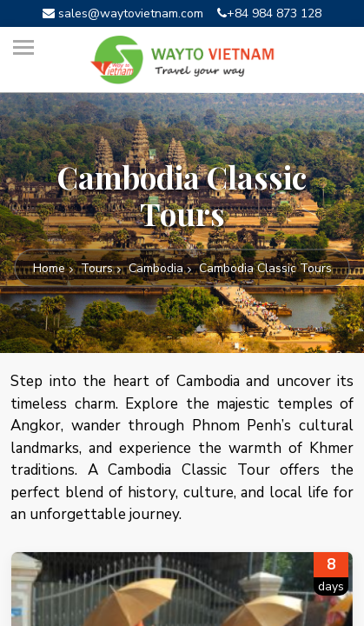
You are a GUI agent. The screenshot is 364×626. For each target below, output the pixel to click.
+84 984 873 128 (269, 13)
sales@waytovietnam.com (123, 13)
